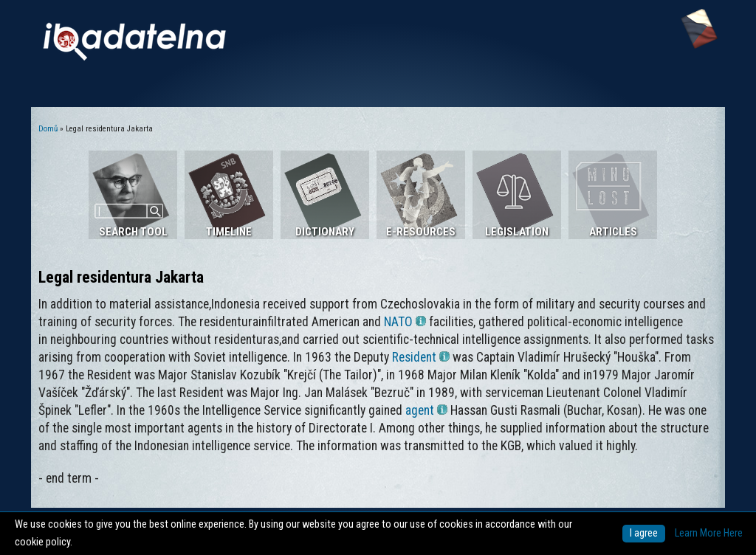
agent (426, 410)
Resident (421, 357)
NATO (405, 322)
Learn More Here (709, 533)
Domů (48, 129)
